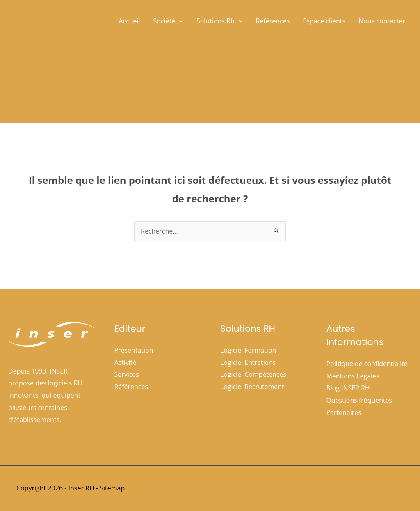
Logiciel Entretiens (248, 362)
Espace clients (324, 21)
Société (168, 21)
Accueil (129, 21)
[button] (179, 21)
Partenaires (344, 412)
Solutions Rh (220, 21)
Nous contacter (382, 21)
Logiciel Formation (248, 350)
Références (273, 21)
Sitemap (112, 488)
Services (127, 374)
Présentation (134, 350)
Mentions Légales (353, 376)
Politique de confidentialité (367, 364)
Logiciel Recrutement (252, 387)
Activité (126, 362)
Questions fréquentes (360, 400)
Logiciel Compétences (253, 374)
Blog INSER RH (348, 388)
